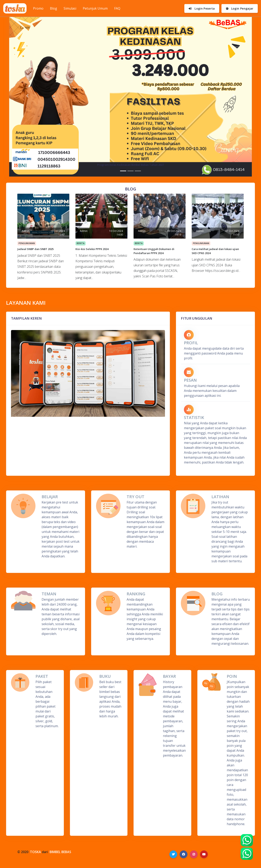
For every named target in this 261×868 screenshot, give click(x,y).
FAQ (117, 8)
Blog (54, 8)
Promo (40, 8)
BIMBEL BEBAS (60, 852)
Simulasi (70, 8)
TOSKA (35, 852)
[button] (27, 96)
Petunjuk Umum (95, 8)
